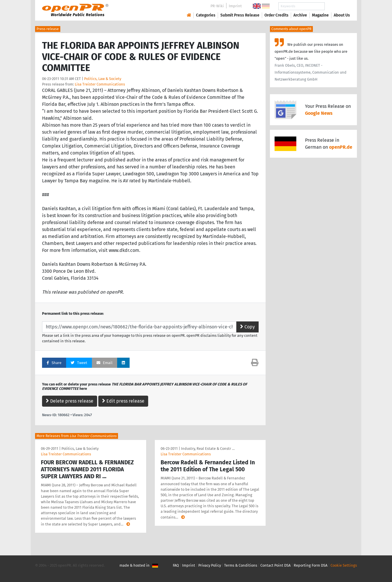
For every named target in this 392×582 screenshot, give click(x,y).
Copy (247, 327)
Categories (206, 15)
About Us (342, 15)
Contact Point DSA (275, 565)
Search (337, 6)
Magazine (320, 15)
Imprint (235, 6)
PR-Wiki (217, 6)
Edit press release (123, 401)
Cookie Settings (344, 565)
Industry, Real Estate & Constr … (208, 449)
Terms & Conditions (241, 565)
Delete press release (70, 401)
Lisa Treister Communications (100, 84)
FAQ (176, 565)
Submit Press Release (240, 15)
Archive (300, 15)
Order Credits (276, 15)
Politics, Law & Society (103, 79)
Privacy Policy (210, 565)
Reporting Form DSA (311, 565)
